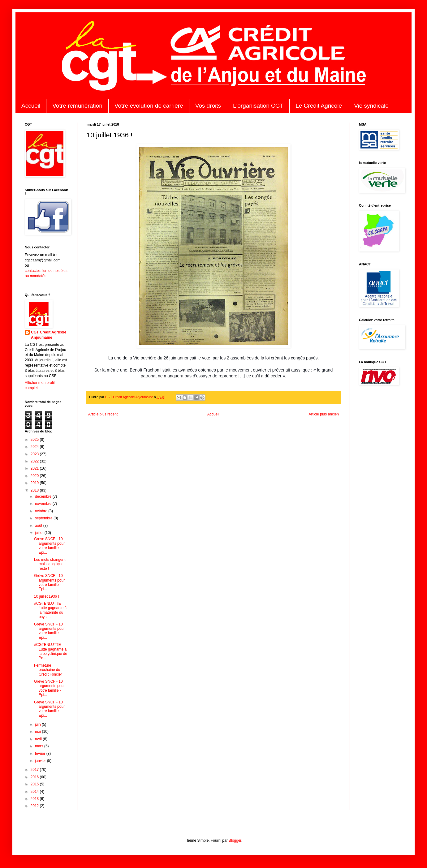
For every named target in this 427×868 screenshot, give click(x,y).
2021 (35, 468)
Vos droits (208, 106)
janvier (41, 761)
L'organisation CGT (258, 106)
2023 (35, 454)
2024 (35, 447)
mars (40, 746)
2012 (35, 806)
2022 (35, 461)
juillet (40, 533)
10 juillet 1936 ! (47, 596)
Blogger (235, 840)
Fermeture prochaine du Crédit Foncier (48, 670)
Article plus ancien (324, 414)
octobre (42, 511)
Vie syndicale (371, 106)
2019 (35, 483)
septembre (44, 518)
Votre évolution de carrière (149, 106)
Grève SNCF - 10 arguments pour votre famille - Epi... (49, 546)
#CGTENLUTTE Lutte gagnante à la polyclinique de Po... (51, 651)
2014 (35, 792)
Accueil (31, 106)
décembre (44, 496)
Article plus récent (103, 414)
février (41, 754)
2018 (35, 490)
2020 (35, 476)
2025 (35, 440)
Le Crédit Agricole (319, 106)
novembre (44, 504)
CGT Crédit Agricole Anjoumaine (49, 335)
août (39, 526)
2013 (35, 799)
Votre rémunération (77, 106)
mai (39, 732)
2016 (35, 777)
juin (38, 724)
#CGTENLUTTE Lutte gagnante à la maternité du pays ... (50, 610)
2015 (35, 784)
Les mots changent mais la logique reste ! (50, 564)
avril (39, 739)
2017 (35, 770)
